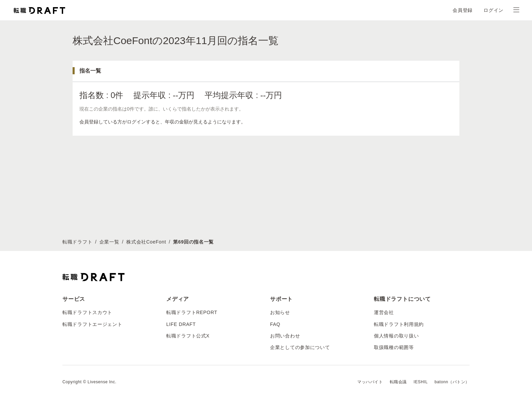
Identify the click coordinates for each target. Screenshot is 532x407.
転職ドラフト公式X (188, 336)
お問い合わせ (285, 336)
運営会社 (384, 312)
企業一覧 (109, 242)
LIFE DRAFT (181, 324)
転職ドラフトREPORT (192, 312)
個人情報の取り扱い (396, 336)
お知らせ (280, 312)
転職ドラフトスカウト (87, 312)
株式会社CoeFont (146, 242)
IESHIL (421, 382)
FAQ (275, 324)
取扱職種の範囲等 (394, 347)
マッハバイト (370, 382)
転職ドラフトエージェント (92, 324)
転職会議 (398, 382)
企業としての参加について (300, 347)
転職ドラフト (77, 242)
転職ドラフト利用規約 (399, 324)
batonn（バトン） (452, 382)
